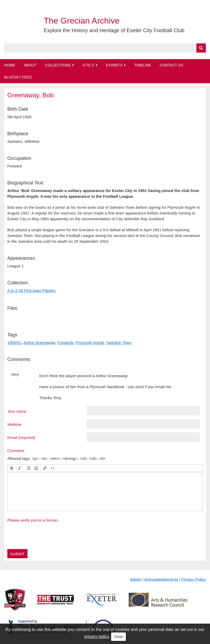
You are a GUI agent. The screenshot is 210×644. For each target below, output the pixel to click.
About (30, 65)
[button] (12, 468)
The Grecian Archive (82, 21)
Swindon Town (119, 343)
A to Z (88, 65)
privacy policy (97, 637)
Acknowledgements (161, 579)
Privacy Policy (194, 579)
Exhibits (114, 65)
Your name (17, 411)
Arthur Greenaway (39, 343)
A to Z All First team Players (31, 290)
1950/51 (14, 343)
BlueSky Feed (18, 77)
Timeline (143, 65)
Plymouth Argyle (90, 343)
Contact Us (172, 65)
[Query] (105, 48)
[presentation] (12, 468)
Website (14, 424)
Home (10, 65)
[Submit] (201, 48)
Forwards (66, 343)
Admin (136, 579)
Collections (58, 65)
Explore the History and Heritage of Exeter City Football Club (114, 30)
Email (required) (21, 437)
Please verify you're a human (33, 520)
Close (118, 637)
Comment (16, 450)
